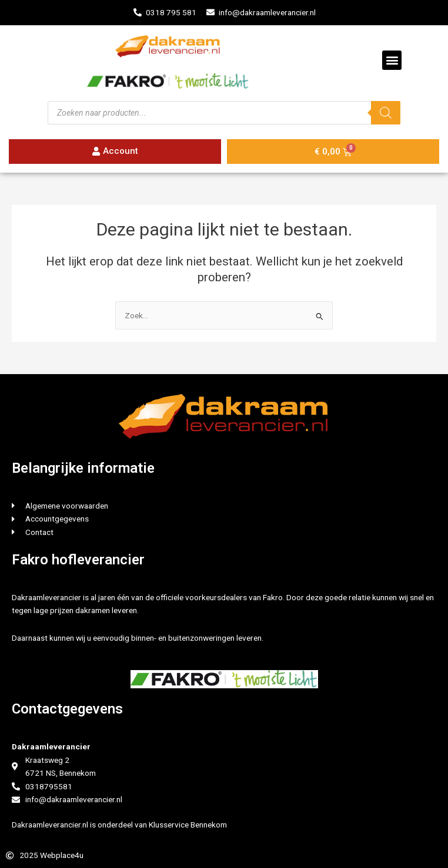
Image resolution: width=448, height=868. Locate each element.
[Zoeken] (386, 113)
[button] (392, 60)
